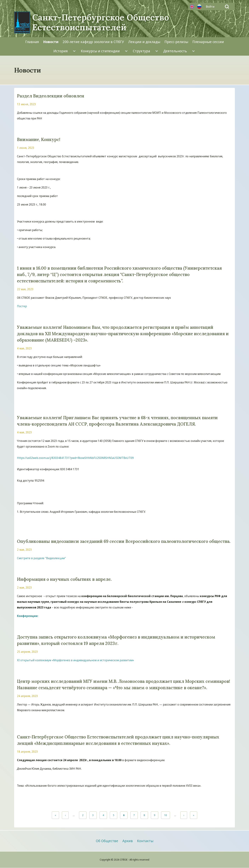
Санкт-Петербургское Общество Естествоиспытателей (101, 22)
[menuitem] (211, 7)
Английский (192, 7)
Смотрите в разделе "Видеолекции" (41, 558)
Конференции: (28, 616)
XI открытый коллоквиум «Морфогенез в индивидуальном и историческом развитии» (76, 660)
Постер (22, 306)
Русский (199, 7)
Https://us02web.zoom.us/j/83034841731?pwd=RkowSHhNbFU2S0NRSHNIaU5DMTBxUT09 (75, 458)
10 (167, 815)
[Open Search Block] (227, 7)
